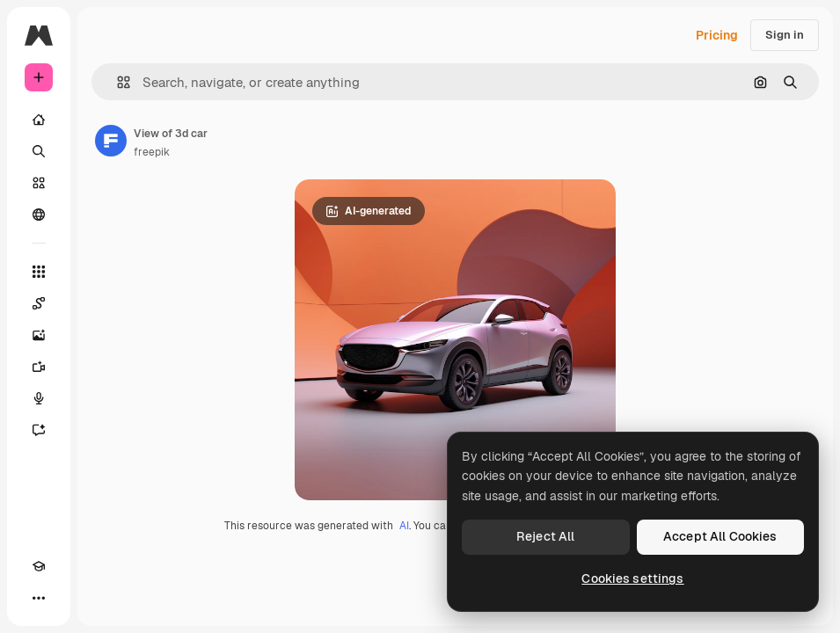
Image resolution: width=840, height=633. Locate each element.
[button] (117, 82)
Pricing (717, 35)
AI (404, 526)
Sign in (785, 35)
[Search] (39, 151)
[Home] (39, 120)
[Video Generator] (39, 367)
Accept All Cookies (720, 536)
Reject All (545, 536)
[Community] (39, 215)
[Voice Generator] (39, 398)
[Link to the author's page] (111, 141)
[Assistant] (39, 430)
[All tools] (39, 272)
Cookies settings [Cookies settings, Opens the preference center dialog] (632, 578)
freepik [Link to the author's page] (152, 152)
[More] (39, 598)
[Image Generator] (39, 335)
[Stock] (39, 183)
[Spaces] (39, 303)
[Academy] (39, 566)
